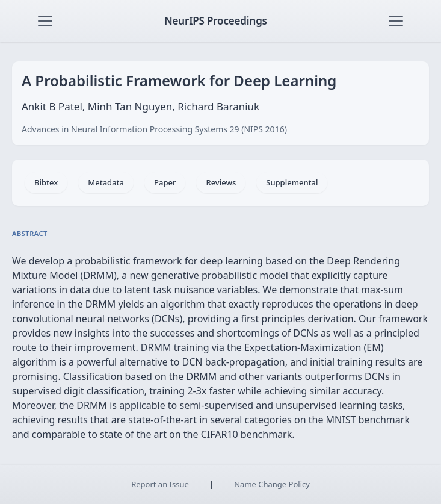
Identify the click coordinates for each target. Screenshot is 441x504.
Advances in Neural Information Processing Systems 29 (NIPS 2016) (154, 129)
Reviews (221, 182)
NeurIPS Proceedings (216, 21)
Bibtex (46, 182)
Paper (165, 182)
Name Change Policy (272, 484)
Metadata (106, 182)
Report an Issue (160, 484)
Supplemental (292, 182)
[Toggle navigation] (45, 21)
